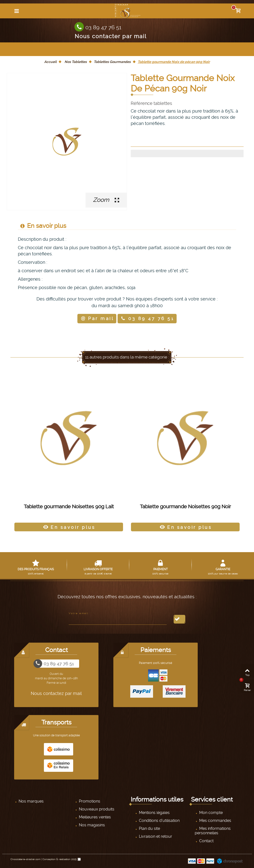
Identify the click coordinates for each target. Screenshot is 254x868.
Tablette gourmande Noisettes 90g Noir (185, 507)
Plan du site (149, 828)
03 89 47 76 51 (103, 27)
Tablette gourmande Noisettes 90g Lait (69, 507)
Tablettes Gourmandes (112, 62)
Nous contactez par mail (56, 693)
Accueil (50, 62)
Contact (206, 841)
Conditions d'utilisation (159, 821)
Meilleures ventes (94, 817)
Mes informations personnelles (213, 831)
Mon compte (210, 813)
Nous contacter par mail (111, 36)
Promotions (89, 801)
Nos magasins (91, 825)
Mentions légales (154, 813)
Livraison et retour (155, 836)
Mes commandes (215, 821)
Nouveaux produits (96, 809)
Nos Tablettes (76, 62)
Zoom (106, 200)
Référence (142, 103)
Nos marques (31, 801)
